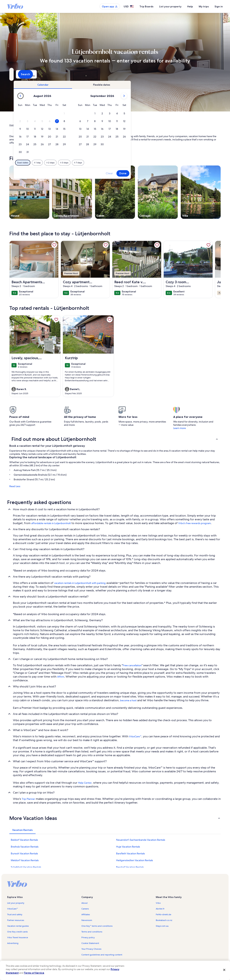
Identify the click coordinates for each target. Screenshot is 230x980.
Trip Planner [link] (28, 799)
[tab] (105, 85)
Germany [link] (42, 125)
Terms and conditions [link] (92, 932)
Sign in (219, 6)
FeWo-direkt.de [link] (164, 914)
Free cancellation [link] (132, 665)
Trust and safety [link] (15, 914)
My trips (204, 6)
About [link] (84, 903)
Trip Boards (146, 6)
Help (190, 6)
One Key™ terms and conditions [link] (97, 926)
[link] (54, 245)
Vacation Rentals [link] (27, 125)
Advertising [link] (13, 943)
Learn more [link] (180, 428)
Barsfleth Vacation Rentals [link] (130, 853)
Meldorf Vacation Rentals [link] (25, 860)
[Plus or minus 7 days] (140, 163)
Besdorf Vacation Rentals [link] (130, 867)
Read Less (15, 486)
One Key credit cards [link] (17, 932)
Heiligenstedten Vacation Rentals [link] (134, 860)
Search (211, 74)
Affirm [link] (61, 677)
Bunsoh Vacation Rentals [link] (24, 853)
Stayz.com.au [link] (162, 926)
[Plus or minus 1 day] (99, 163)
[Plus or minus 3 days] (126, 163)
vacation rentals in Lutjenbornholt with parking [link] (80, 583)
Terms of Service (34, 973)
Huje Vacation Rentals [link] (128, 847)
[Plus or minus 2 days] (112, 163)
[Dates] (106, 74)
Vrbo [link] (158, 903)
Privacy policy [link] (88, 937)
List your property (170, 6)
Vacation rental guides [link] (18, 926)
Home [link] (12, 125)
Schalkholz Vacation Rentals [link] (26, 867)
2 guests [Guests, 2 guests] (153, 76)
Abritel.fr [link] (160, 909)
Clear (171, 173)
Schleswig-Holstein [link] (59, 125)
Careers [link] (85, 909)
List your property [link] (16, 903)
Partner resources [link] (16, 920)
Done (185, 173)
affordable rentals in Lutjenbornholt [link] (51, 523)
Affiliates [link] (86, 914)
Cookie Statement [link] (90, 943)
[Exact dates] (85, 163)
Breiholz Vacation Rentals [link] (25, 847)
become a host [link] (128, 700)
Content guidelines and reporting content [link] (102, 955)
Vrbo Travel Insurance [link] (18, 937)
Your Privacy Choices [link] (91, 949)
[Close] (224, 970)
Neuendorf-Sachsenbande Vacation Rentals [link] (141, 840)
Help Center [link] (85, 783)
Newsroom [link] (87, 920)
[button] (126, 114)
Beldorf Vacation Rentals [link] (24, 840)
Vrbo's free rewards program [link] (195, 523)
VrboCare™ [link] (135, 736)
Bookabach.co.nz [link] (164, 920)
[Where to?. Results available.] (42, 74)
